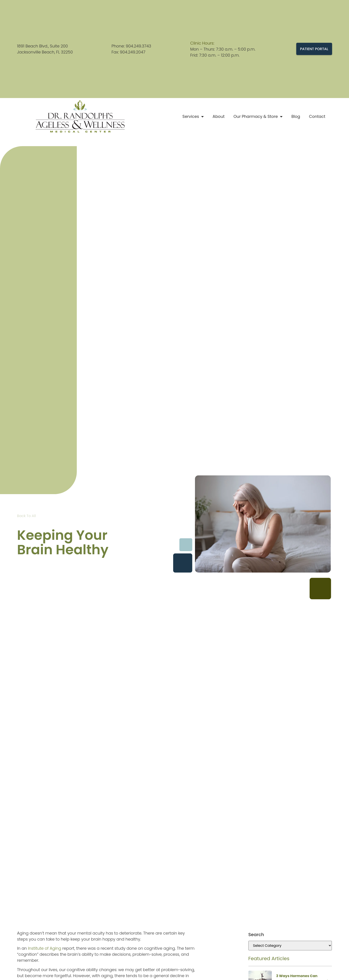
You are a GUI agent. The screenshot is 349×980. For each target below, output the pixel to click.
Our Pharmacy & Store (258, 117)
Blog (296, 116)
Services (193, 117)
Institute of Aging (44, 948)
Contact (317, 116)
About (219, 116)
